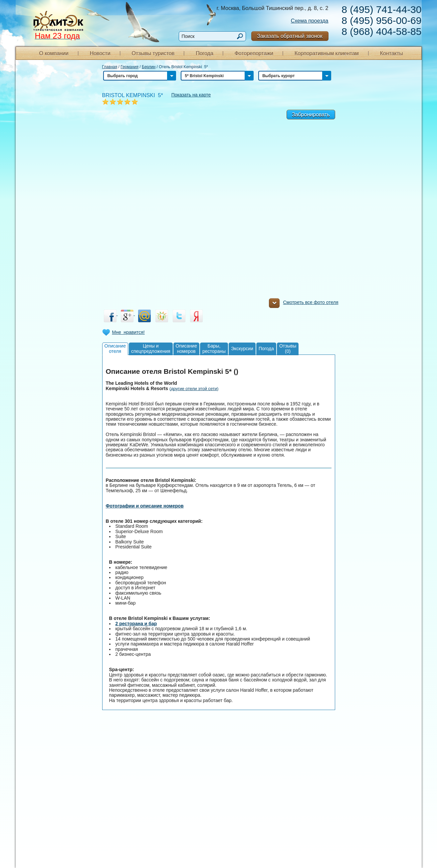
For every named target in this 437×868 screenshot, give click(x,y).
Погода (205, 53)
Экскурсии (242, 349)
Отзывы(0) (288, 348)
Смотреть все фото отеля (304, 304)
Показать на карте (191, 95)
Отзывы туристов (153, 53)
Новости (100, 53)
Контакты (392, 53)
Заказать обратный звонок (290, 36)
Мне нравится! (128, 332)
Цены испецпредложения (151, 348)
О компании (54, 53)
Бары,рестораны (214, 348)
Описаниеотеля (115, 348)
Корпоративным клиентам (327, 53)
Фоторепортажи (254, 53)
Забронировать (311, 115)
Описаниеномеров (186, 348)
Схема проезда (310, 21)
